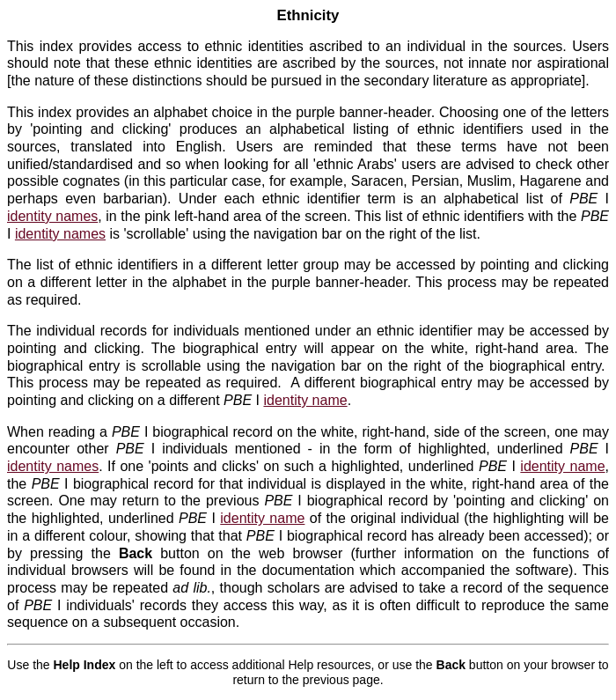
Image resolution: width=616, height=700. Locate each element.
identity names (52, 216)
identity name (305, 400)
